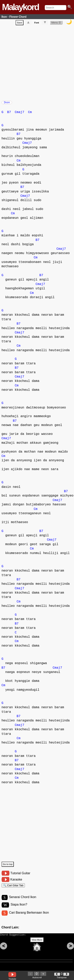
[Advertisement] (37, 63)
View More (37, 946)
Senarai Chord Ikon (23, 901)
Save (20, 23)
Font (37, 23)
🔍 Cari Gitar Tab (13, 888)
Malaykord (20, 7)
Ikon (7, 104)
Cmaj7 (20, 114)
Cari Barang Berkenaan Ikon (29, 917)
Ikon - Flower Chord (14, 17)
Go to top (8, 866)
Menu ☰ (56, 23)
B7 (9, 114)
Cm (30, 114)
